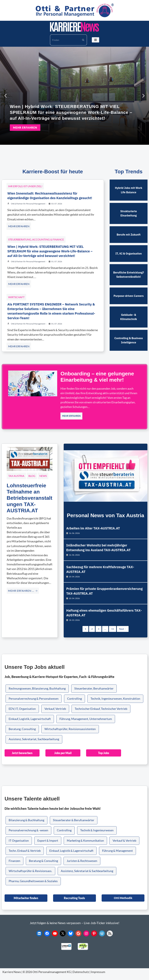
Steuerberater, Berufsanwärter (94, 694)
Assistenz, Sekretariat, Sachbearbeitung (34, 744)
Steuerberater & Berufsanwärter (74, 825)
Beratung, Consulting (22, 734)
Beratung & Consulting (43, 866)
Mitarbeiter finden (26, 903)
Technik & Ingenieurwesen (97, 835)
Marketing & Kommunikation (85, 845)
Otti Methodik (123, 903)
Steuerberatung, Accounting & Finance (36, 238)
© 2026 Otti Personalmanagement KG (47, 976)
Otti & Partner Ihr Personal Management (28, 202)
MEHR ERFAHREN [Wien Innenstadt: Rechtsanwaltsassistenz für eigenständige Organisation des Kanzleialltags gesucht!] (19, 225)
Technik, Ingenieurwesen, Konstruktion (115, 704)
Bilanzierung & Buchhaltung (26, 825)
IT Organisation (19, 845)
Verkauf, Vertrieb (55, 714)
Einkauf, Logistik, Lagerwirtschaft (30, 724)
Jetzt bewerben (22, 758)
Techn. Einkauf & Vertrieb (25, 856)
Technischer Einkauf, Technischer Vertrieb (101, 714)
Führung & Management (117, 856)
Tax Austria (16, 474)
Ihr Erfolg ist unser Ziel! (25, 185)
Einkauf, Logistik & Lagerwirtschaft (71, 856)
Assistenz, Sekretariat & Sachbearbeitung (87, 876)
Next (123, 634)
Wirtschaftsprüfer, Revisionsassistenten (70, 734)
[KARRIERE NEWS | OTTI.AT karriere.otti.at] (74, 27)
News (43, 474)
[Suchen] (65, 40)
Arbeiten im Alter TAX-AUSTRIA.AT (94, 527)
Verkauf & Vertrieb (124, 845)
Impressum (98, 976)
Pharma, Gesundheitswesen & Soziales (33, 886)
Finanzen (14, 866)
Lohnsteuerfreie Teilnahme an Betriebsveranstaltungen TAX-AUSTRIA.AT (29, 497)
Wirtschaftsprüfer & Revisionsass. (30, 876)
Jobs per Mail (63, 758)
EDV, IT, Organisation (22, 714)
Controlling (74, 704)
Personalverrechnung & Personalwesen (34, 704)
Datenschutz (81, 976)
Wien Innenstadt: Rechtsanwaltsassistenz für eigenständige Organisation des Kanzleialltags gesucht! (50, 194)
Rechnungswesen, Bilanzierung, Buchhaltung (37, 694)
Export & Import (48, 845)
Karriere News (12, 976)
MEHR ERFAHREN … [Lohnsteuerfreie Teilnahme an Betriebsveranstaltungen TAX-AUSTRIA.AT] (23, 589)
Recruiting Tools (74, 903)
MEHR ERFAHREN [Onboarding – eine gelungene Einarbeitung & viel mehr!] (71, 414)
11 (113, 634)
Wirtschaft (16, 296)
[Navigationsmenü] (95, 40)
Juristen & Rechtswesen (82, 866)
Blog (32, 474)
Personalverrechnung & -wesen (28, 835)
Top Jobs (103, 758)
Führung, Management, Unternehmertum (86, 724)
